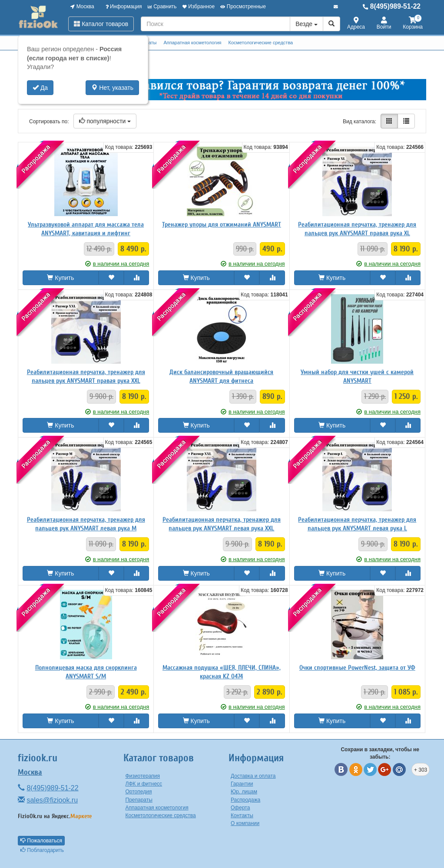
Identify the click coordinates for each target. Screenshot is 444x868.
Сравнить (162, 7)
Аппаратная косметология (192, 43)
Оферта (240, 808)
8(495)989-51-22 (392, 6)
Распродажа (245, 800)
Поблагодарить (42, 850)
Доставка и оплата (253, 776)
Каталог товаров (101, 24)
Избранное (199, 7)
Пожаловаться (41, 841)
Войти (384, 24)
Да (40, 88)
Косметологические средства (261, 43)
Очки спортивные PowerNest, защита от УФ (357, 668)
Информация (124, 7)
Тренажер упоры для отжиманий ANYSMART (222, 225)
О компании (245, 823)
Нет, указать (112, 88)
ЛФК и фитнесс (144, 784)
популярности (105, 121)
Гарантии (242, 784)
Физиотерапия (143, 776)
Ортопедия (139, 792)
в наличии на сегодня (117, 264)
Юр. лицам (244, 792)
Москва (82, 7)
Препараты (139, 800)
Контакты (242, 815)
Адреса (356, 24)
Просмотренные (243, 7)
